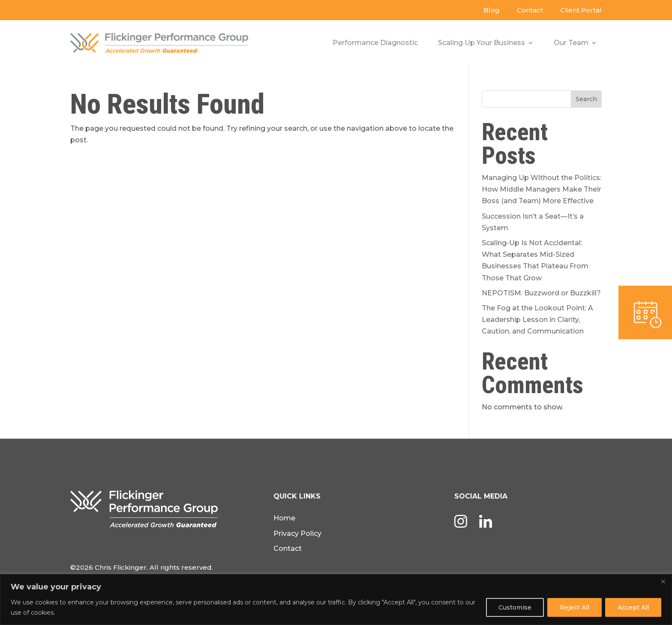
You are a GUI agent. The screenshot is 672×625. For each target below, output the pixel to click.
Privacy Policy (297, 533)
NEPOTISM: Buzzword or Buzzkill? (541, 293)
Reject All (574, 607)
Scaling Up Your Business (481, 43)
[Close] (663, 581)
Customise (515, 607)
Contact (530, 10)
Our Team (571, 43)
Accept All (633, 607)
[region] (336, 599)
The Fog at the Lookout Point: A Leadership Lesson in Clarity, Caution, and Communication (537, 320)
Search (586, 99)
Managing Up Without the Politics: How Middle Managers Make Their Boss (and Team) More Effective (541, 189)
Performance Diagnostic (375, 43)
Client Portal (581, 10)
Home (284, 518)
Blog (492, 10)
